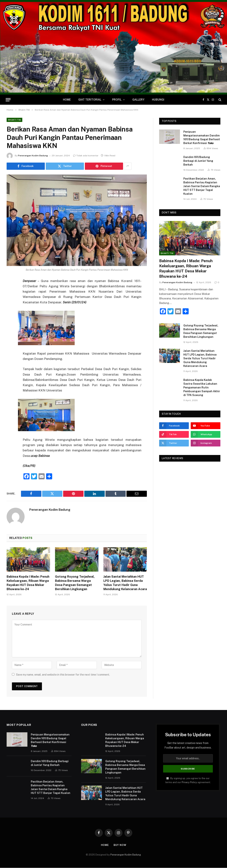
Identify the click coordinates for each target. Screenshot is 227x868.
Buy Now (120, 845)
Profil (117, 100)
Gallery (138, 100)
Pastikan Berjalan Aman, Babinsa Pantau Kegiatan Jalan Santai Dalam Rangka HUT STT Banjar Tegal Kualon (202, 186)
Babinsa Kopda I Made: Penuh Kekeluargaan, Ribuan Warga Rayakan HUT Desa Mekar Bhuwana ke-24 (28, 583)
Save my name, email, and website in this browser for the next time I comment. (63, 675)
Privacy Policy (189, 783)
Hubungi (158, 100)
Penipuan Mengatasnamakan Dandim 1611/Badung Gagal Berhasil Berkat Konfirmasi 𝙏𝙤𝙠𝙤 (202, 137)
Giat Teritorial (90, 100)
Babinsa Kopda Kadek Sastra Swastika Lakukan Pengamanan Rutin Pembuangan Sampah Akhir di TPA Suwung (202, 387)
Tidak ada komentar (86, 156)
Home (67, 100)
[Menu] (8, 100)
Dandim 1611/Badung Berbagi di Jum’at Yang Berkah (198, 161)
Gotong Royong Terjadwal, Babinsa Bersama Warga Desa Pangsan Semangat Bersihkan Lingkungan (75, 583)
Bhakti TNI (14, 120)
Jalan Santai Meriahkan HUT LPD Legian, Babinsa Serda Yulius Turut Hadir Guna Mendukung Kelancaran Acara (125, 583)
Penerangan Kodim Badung (33, 156)
